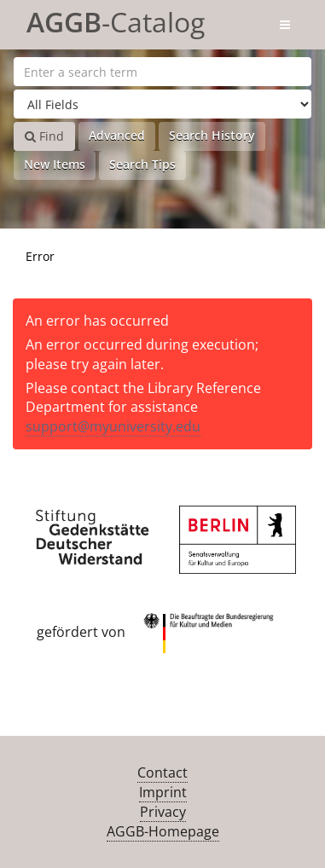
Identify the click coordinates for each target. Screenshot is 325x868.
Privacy (163, 812)
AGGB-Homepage (163, 831)
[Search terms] (162, 72)
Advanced (117, 135)
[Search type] (162, 104)
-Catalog (116, 19)
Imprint (163, 792)
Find (44, 136)
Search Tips (142, 164)
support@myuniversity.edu (113, 426)
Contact (162, 773)
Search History (212, 135)
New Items (55, 164)
